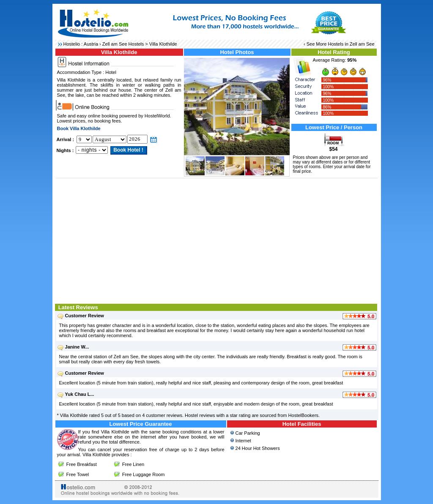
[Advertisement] (217, 240)
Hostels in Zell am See (351, 44)
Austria (91, 44)
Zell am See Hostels (123, 44)
